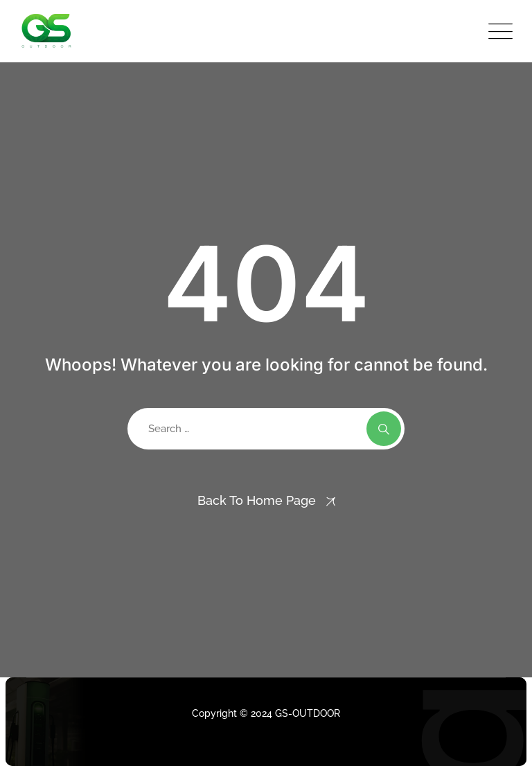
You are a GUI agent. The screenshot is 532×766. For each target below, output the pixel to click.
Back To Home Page (257, 500)
